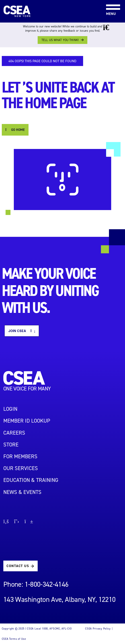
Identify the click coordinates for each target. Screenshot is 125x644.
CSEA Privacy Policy (98, 629)
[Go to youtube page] (29, 522)
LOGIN (10, 409)
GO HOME (15, 130)
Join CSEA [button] (22, 331)
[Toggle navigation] (109, 0)
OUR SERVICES (21, 468)
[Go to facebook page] (6, 522)
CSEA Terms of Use (14, 639)
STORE (11, 445)
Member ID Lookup (27, 421)
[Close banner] (109, 27)
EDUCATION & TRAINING (31, 480)
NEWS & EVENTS (22, 492)
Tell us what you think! (60, 40)
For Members (20, 456)
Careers (14, 433)
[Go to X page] (17, 522)
